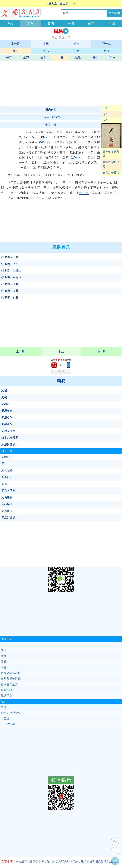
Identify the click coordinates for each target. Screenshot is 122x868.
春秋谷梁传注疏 (111, 164)
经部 (15, 51)
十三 (46, 44)
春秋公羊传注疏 (111, 154)
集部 (107, 51)
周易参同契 (8, 491)
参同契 (8, 431)
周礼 (105, 120)
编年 (95, 58)
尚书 (4, 645)
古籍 (30, 23)
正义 (7, 424)
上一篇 (15, 44)
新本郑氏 (10, 438)
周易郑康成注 (10, 518)
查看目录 (51, 125)
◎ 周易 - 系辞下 (11, 277)
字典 (71, 23)
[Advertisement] (61, 83)
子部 (76, 51)
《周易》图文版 (51, 117)
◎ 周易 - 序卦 (10, 291)
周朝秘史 (7, 457)
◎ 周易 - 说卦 (10, 284)
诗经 (4, 650)
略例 (7, 418)
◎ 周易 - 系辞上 (11, 271)
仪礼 (105, 114)
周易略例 (7, 504)
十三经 (84, 193)
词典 (91, 23)
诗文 (10, 23)
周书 (4, 484)
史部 (46, 51)
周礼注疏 (7, 470)
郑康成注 (10, 445)
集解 (7, 411)
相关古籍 (51, 109)
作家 (112, 23)
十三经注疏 (8, 724)
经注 (78, 58)
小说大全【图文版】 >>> (61, 3)
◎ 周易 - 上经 (10, 257)
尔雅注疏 (6, 690)
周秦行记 (7, 477)
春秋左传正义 (111, 173)
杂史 (112, 58)
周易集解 (7, 497)
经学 (43, 58)
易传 (75, 158)
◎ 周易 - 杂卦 (10, 298)
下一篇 (107, 44)
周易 (44, 137)
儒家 (41, 142)
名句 (51, 23)
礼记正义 (6, 696)
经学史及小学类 (11, 713)
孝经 (105, 108)
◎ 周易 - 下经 (10, 264)
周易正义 (7, 511)
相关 (76, 44)
